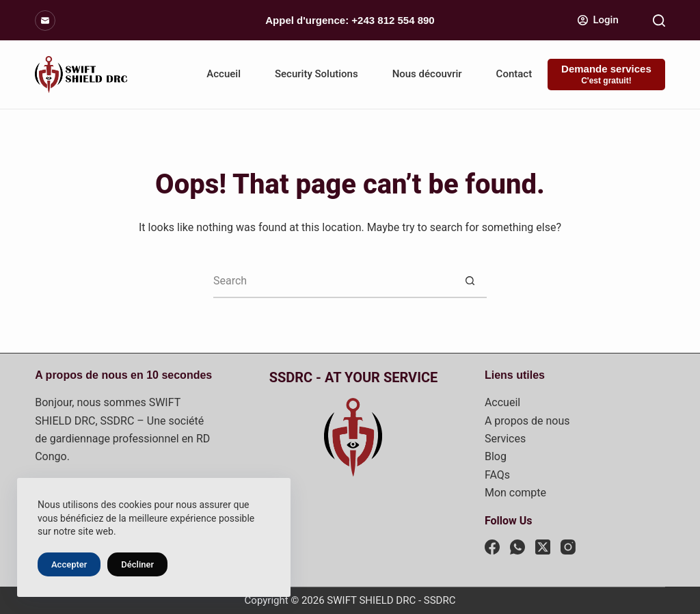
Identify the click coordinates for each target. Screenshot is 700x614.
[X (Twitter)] (543, 547)
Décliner (137, 564)
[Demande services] (606, 74)
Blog (496, 456)
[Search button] (470, 281)
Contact (514, 74)
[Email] (45, 21)
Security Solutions (317, 74)
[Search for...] (333, 281)
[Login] (598, 20)
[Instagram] (568, 547)
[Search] (659, 21)
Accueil (224, 74)
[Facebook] (492, 547)
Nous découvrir (427, 74)
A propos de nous (527, 421)
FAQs (497, 475)
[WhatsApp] (517, 547)
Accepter (69, 564)
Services (505, 439)
